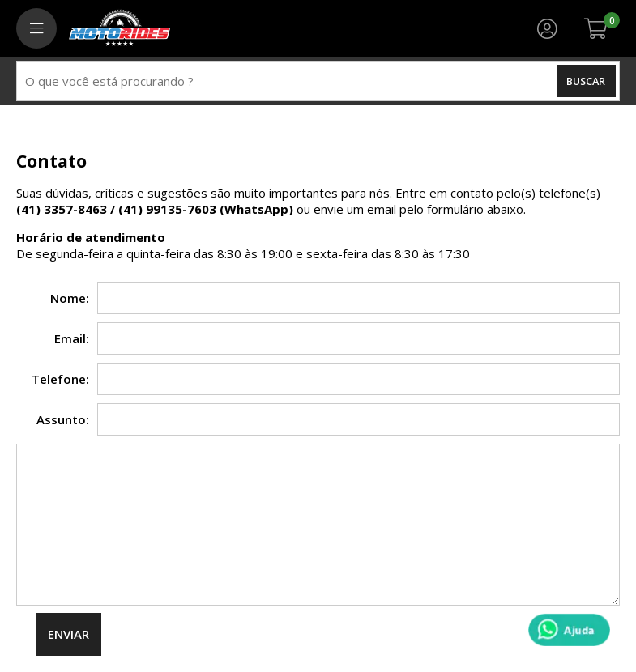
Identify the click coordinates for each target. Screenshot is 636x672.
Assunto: (63, 419)
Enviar (68, 634)
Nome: (70, 298)
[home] (120, 28)
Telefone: (60, 379)
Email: (72, 338)
